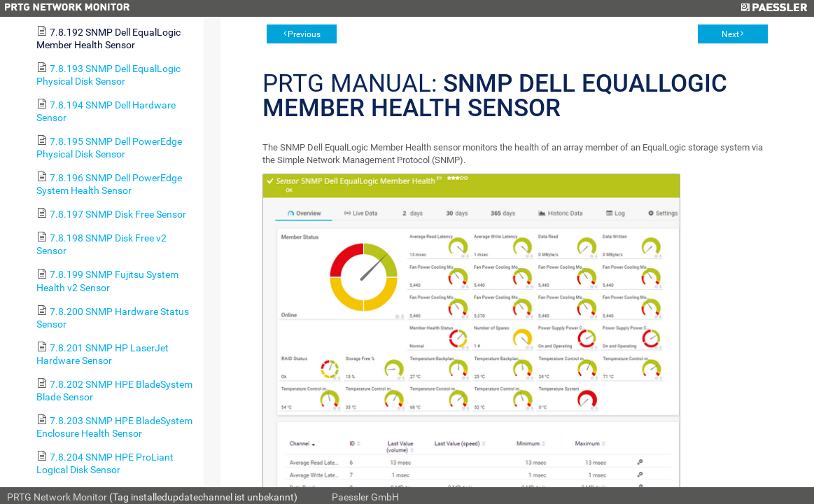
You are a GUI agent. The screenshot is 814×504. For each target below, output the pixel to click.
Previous (304, 34)
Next (730, 34)
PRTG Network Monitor (57, 497)
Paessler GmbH (365, 497)
